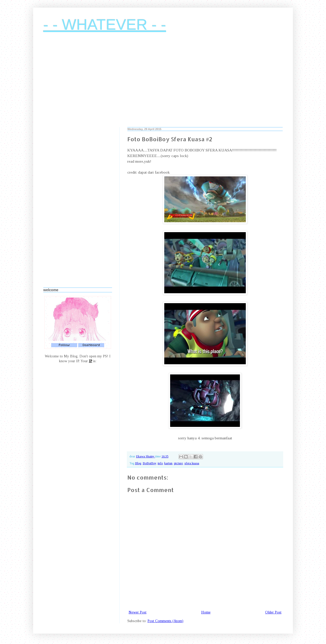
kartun (168, 463)
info (160, 463)
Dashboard (91, 345)
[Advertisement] (163, 84)
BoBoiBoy (149, 463)
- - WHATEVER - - (105, 25)
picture (178, 463)
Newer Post (138, 612)
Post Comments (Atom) (165, 621)
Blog (138, 463)
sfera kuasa (192, 463)
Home (206, 612)
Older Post (273, 612)
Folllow (64, 345)
